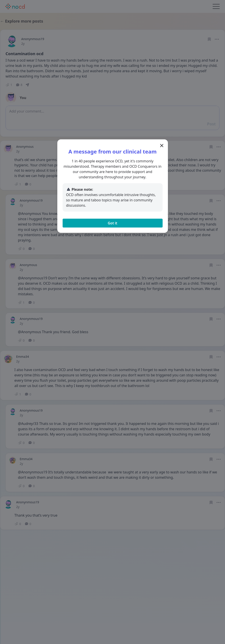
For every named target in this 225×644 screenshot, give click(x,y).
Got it (112, 223)
